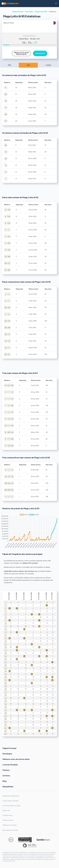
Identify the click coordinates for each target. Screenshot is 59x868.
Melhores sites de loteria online (16, 759)
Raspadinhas (8, 786)
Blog (4, 781)
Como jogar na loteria (10, 801)
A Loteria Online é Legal (11, 806)
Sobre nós (6, 810)
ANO (28, 65)
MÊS (9, 65)
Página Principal (18, 12)
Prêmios (6, 770)
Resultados (29, 12)
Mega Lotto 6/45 (41, 12)
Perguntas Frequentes (11, 796)
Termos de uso (8, 820)
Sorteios (6, 776)
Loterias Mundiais (10, 765)
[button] (56, 4)
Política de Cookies (10, 825)
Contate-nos (7, 815)
